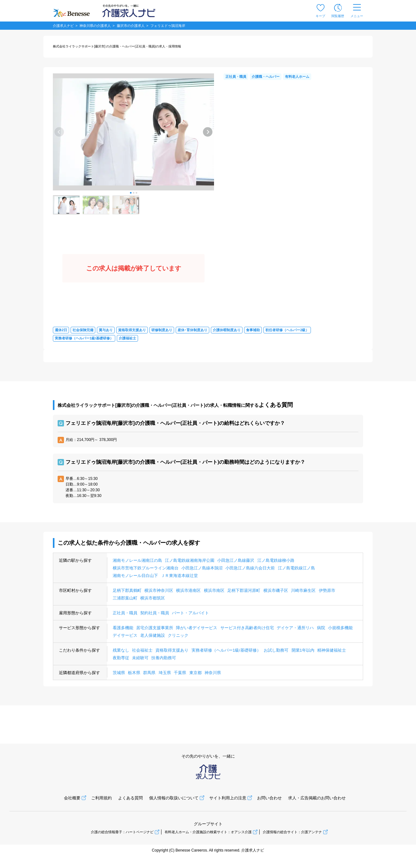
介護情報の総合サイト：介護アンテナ (292, 832)
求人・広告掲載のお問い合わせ (317, 798)
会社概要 (72, 798)
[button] (131, 193)
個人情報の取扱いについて (174, 798)
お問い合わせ (269, 798)
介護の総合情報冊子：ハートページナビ (122, 832)
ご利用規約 (101, 798)
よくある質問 (130, 798)
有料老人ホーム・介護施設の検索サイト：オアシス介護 (208, 832)
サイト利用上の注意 (228, 798)
